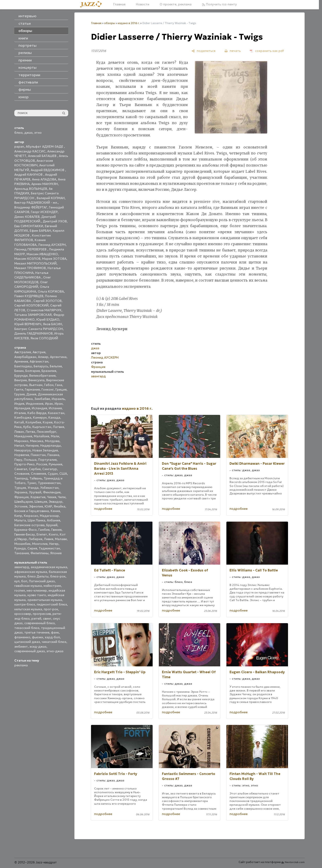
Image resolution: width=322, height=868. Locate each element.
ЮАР (48, 506)
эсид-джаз (38, 647)
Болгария (33, 371)
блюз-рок (58, 576)
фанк (55, 632)
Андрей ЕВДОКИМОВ (48, 170)
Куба (27, 427)
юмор (24, 97)
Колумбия (33, 422)
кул (17, 581)
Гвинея (56, 530)
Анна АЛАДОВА (44, 179)
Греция (61, 389)
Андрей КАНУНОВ (29, 175)
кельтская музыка (28, 609)
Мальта (20, 520)
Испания (55, 408)
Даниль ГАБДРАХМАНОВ (33, 333)
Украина (21, 492)
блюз (18, 133)
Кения (55, 511)
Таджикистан (49, 548)
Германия (32, 389)
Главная (119, 4)
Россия (42, 464)
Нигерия (32, 446)
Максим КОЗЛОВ (27, 259)
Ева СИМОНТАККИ (29, 226)
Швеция (41, 502)
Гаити (19, 389)
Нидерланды (50, 446)
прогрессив (42, 614)
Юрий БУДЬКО (48, 319)
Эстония (21, 506)
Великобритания (42, 376)
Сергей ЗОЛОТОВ (47, 301)
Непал (19, 446)
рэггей (36, 619)
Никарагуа (22, 450)
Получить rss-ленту (219, 4)
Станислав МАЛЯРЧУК (44, 310)
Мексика (37, 441)
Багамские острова (29, 525)
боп (24, 581)
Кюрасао (31, 516)
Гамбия (44, 530)
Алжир (43, 357)
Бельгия (56, 366)
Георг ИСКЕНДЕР (44, 212)
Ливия (49, 539)
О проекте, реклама (176, 4)
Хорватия (38, 497)
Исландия (39, 408)
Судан (53, 474)
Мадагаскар (49, 516)
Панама (53, 455)
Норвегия (22, 455)
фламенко (22, 637)
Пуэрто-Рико (24, 464)
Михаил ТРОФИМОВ (30, 268)
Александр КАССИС (30, 151)
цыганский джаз (27, 642)
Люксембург (46, 432)
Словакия (22, 474)
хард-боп (52, 637)
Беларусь (41, 366)
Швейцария (24, 502)
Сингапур (50, 469)
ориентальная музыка (45, 600)
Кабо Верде (37, 413)
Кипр (18, 516)
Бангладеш (23, 366)
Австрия (39, 352)
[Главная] (92, 4)
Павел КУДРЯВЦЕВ (29, 296)
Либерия (35, 539)
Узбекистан (49, 488)
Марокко (21, 441)
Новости (143, 4)
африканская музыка (31, 572)
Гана (59, 385)
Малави (61, 539)
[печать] (233, 51)
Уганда (33, 488)
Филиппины (39, 553)
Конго (53, 534)
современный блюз (39, 623)
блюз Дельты (38, 576)
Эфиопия (36, 506)
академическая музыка (49, 567)
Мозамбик (22, 544)
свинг (47, 619)
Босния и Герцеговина (32, 511)
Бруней (52, 525)
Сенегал (21, 469)
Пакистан (38, 455)
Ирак (49, 404)
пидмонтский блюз (52, 604)
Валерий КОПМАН (51, 198)
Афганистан (39, 361)
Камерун (40, 417)
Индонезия (35, 404)
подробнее (103, 509)
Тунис (32, 483)
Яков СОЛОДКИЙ (44, 338)
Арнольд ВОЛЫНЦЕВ (31, 189)
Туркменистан (49, 483)
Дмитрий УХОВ (55, 221)
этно (38, 133)
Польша (30, 460)
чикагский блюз (54, 642)
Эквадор (56, 502)
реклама (21, 665)
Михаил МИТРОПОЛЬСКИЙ (35, 263)
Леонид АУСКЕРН (52, 245)
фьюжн (38, 637)
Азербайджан (25, 357)
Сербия (35, 469)
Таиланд (21, 478)
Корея (48, 422)
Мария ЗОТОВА (54, 259)
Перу (18, 460)
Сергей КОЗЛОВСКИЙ (31, 305)
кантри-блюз (25, 604)
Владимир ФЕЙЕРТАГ (31, 207)
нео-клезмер (37, 590)
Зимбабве (42, 399)
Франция (21, 497)
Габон (49, 385)
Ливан (19, 432)
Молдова (52, 441)
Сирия (32, 548)
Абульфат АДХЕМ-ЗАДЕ (45, 147)
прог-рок (51, 609)
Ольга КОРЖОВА (51, 291)
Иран (59, 404)
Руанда (20, 548)
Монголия (40, 544)
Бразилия (49, 371)
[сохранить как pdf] (267, 51)
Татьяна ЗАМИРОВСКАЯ (33, 315)
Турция (20, 488)
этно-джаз (55, 651)
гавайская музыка (28, 586)
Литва (30, 432)
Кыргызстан (42, 427)
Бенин (19, 371)
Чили (62, 497)
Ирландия (22, 408)
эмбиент (21, 647)
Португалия (47, 460)
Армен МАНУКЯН (45, 184)
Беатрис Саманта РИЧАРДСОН (39, 329)
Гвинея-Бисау (25, 534)
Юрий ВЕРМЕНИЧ (28, 324)
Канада (54, 417)
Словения (38, 474)
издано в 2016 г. (129, 23)
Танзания (22, 553)
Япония (56, 553)
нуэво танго (37, 595)
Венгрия (21, 380)
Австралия (23, 352)
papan (19, 147)
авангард (22, 567)
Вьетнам (36, 385)
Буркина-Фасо (26, 530)
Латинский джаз (42, 581)
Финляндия (52, 492)
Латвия (58, 427)
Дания (31, 394)
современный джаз (30, 651)
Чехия (52, 497)
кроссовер (23, 614)
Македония (23, 436)
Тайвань (36, 478)
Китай (19, 422)
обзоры (110, 23)
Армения (21, 361)
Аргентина (58, 357)
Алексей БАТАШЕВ (43, 156)
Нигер (54, 544)
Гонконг (48, 389)
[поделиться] (204, 51)
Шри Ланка (36, 520)
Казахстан (56, 413)
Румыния (55, 464)
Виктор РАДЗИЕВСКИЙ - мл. (36, 203)
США (63, 474)
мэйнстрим (52, 586)
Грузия (19, 394)
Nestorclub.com (295, 862)
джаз (28, 133)
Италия (20, 413)
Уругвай (35, 492)
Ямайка (60, 506)
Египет (42, 534)
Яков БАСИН (52, 324)
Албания (53, 520)
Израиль (58, 399)
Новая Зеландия (45, 450)
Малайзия (41, 436)
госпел (20, 590)
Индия (19, 404)
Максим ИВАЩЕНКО (42, 254)
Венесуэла (36, 380)
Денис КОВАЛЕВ (27, 217)
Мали (55, 436)
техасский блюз (27, 628)
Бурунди (21, 376)
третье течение (37, 632)
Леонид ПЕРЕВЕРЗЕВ (31, 249)
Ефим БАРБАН (40, 231)
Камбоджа (23, 417)
